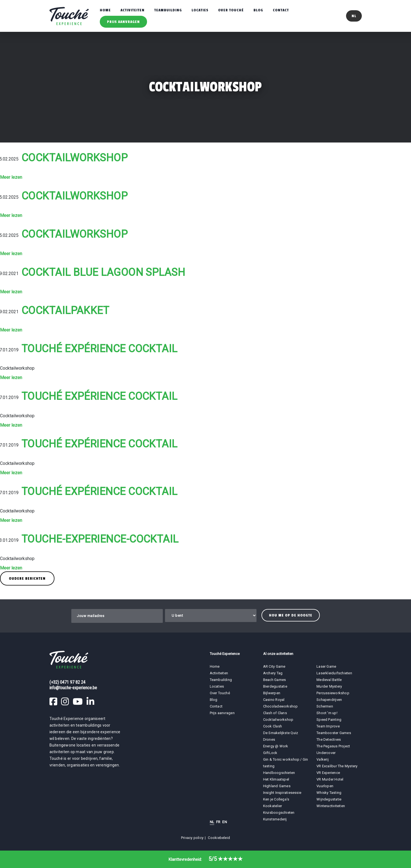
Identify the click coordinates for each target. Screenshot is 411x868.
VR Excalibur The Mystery (337, 766)
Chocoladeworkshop (281, 706)
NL (212, 822)
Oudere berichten (27, 578)
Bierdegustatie (275, 686)
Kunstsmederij (275, 819)
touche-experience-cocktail (100, 539)
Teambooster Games (334, 733)
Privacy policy (192, 838)
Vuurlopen (325, 786)
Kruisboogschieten (279, 813)
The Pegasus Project (333, 746)
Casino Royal (274, 700)
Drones (269, 739)
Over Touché (231, 10)
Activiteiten (133, 10)
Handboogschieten (279, 773)
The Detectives (329, 739)
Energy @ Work (276, 746)
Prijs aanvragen (123, 22)
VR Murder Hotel (330, 779)
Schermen (325, 706)
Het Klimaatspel (276, 779)
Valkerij (323, 759)
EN (224, 822)
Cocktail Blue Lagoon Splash (103, 272)
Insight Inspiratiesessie (282, 793)
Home (105, 10)
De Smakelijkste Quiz (281, 733)
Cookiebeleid (219, 838)
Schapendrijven (329, 700)
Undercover (326, 753)
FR (218, 822)
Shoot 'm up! (327, 713)
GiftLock (270, 753)
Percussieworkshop (333, 693)
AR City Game (274, 666)
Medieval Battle (329, 680)
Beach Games (274, 680)
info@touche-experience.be (73, 688)
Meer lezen (11, 177)
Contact (281, 10)
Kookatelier (273, 806)
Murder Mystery (329, 686)
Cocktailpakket (65, 310)
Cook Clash (273, 726)
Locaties (200, 10)
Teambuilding (168, 10)
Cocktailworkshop (75, 158)
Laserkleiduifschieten (334, 673)
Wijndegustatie (329, 799)
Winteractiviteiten (331, 806)
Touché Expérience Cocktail (100, 349)
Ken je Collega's (276, 799)
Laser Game (326, 666)
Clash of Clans (275, 713)
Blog (258, 10)
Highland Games (277, 786)
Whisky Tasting (329, 793)
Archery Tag (273, 673)
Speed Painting (329, 720)
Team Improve (328, 726)
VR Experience (329, 773)
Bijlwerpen (272, 693)
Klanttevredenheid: (206, 859)
